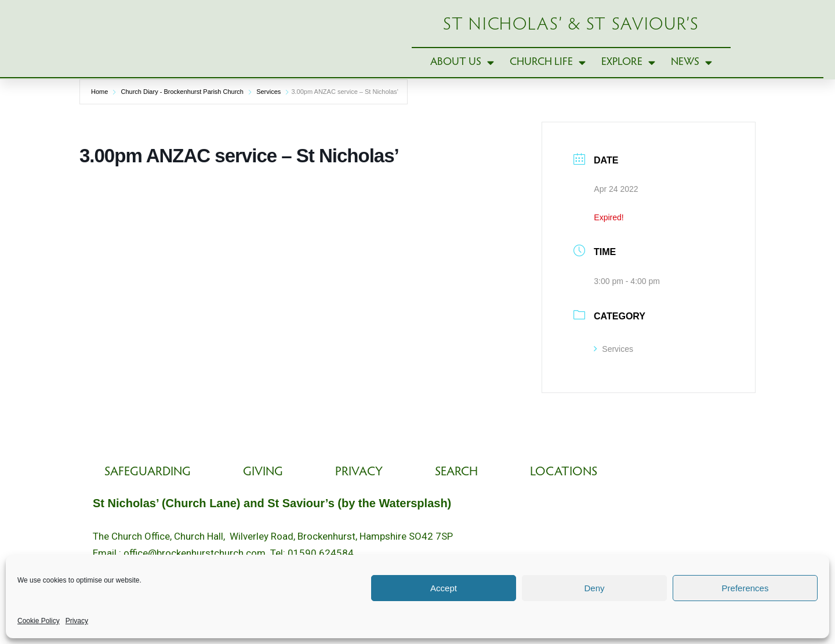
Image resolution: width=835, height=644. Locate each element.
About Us (462, 72)
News (691, 72)
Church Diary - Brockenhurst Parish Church (182, 111)
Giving (263, 475)
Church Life (548, 72)
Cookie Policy (39, 621)
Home (99, 111)
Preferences (745, 588)
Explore (628, 72)
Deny (594, 588)
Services (268, 111)
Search (456, 475)
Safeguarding (148, 475)
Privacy (77, 621)
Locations (564, 475)
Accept (444, 588)
